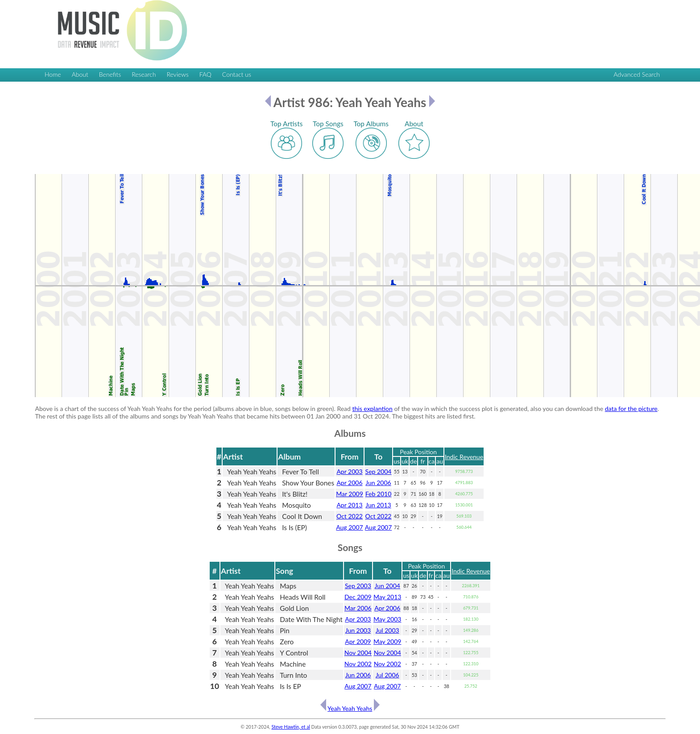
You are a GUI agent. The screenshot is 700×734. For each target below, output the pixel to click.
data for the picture (631, 408)
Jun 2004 (387, 586)
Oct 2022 (350, 516)
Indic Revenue (464, 457)
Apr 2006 (349, 483)
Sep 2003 (358, 586)
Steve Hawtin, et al (290, 727)
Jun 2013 (378, 505)
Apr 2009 (358, 641)
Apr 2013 (349, 505)
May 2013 (387, 597)
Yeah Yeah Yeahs (350, 708)
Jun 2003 (358, 630)
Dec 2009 (358, 597)
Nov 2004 (358, 653)
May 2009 (387, 641)
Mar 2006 (358, 608)
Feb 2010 (379, 494)
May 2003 (387, 619)
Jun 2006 (378, 483)
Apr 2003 (349, 471)
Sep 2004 (379, 471)
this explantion (373, 408)
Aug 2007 (349, 527)
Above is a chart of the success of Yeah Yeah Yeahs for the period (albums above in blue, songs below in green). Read (193, 408)
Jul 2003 (387, 630)
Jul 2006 (387, 675)
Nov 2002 (358, 664)
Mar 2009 (350, 494)
